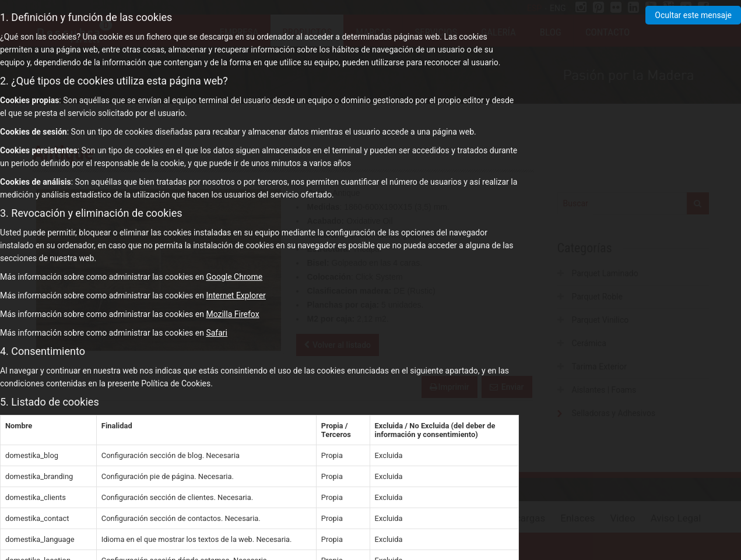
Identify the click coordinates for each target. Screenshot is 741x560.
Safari (217, 333)
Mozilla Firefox (232, 314)
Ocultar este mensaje (693, 15)
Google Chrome (234, 277)
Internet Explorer (236, 295)
